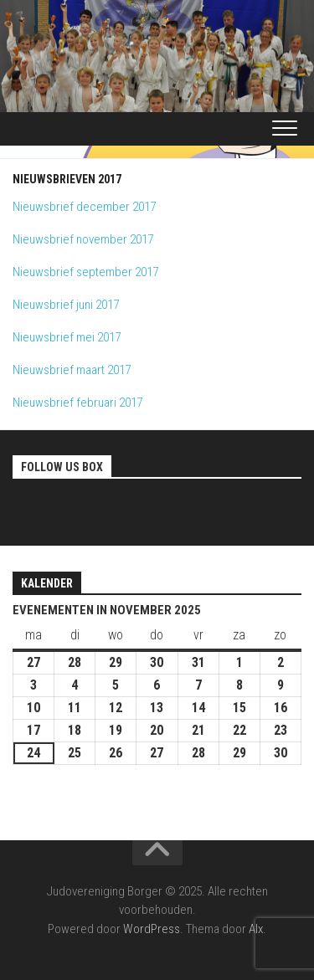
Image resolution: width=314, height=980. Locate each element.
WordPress (152, 929)
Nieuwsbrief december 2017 (84, 207)
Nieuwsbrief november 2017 (83, 239)
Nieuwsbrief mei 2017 (67, 337)
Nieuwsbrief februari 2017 (77, 403)
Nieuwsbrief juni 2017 (66, 305)
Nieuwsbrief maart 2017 (72, 370)
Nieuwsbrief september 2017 (85, 272)
